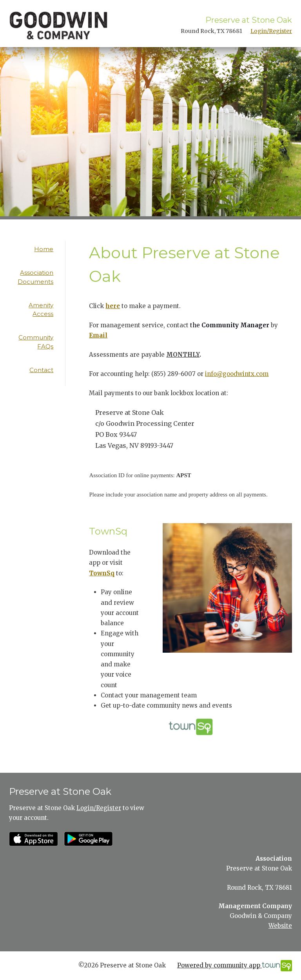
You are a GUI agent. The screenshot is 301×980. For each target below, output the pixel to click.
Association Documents (35, 277)
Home (44, 249)
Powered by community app (235, 966)
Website (280, 926)
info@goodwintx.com (237, 374)
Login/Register (271, 31)
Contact (41, 370)
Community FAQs (36, 342)
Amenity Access (41, 310)
